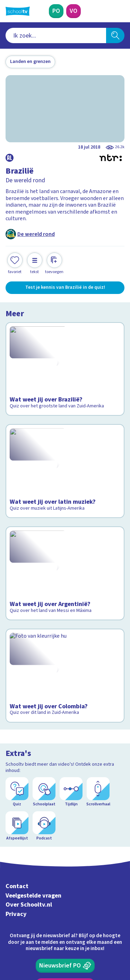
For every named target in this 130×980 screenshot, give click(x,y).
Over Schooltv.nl (29, 804)
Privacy (16, 813)
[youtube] (55, 933)
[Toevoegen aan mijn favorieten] (15, 264)
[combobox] (56, 35)
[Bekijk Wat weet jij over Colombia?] (65, 643)
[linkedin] (40, 933)
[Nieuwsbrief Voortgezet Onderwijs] (65, 884)
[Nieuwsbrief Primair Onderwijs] (65, 865)
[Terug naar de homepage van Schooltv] (18, 11)
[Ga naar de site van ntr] (98, 947)
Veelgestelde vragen (33, 794)
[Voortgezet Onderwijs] (73, 11)
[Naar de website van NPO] (120, 11)
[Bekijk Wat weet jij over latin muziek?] (65, 454)
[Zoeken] (115, 35)
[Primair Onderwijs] (56, 11)
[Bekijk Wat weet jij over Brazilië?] (65, 362)
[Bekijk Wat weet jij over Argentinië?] (65, 550)
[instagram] (24, 933)
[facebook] (9, 933)
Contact (17, 785)
